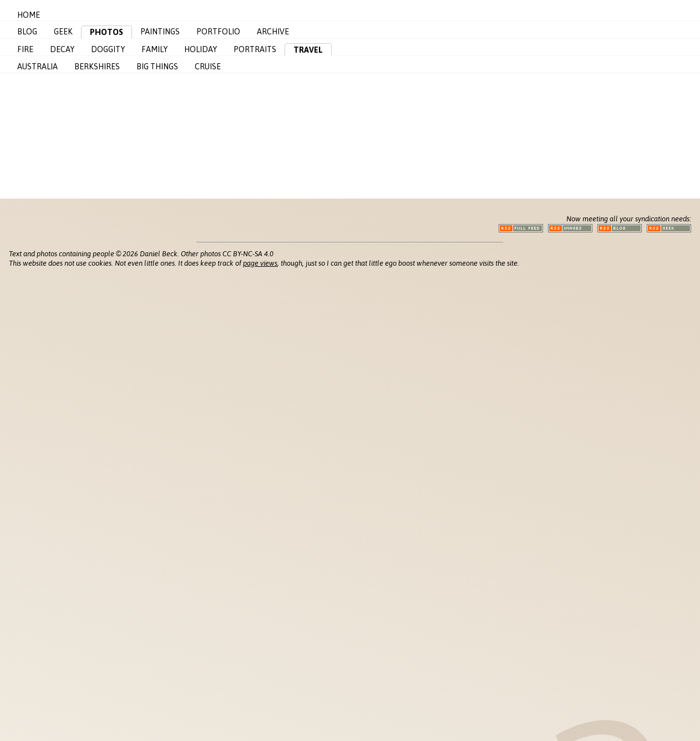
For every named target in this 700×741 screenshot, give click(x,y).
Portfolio (218, 32)
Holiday (201, 49)
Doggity (108, 49)
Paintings (160, 32)
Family (154, 49)
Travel (308, 50)
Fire (25, 49)
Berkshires (97, 67)
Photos (106, 32)
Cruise (208, 67)
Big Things (157, 67)
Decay (62, 49)
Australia (37, 67)
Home (29, 15)
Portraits (255, 49)
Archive (273, 32)
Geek (63, 32)
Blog (27, 32)
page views (260, 263)
